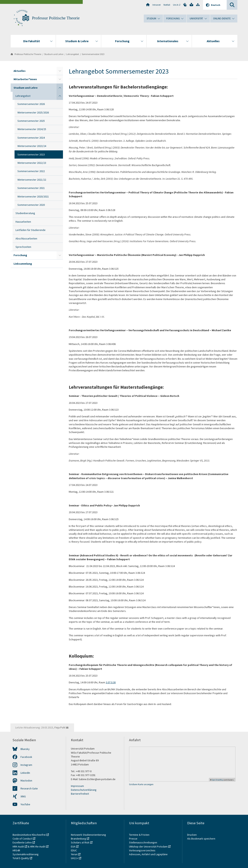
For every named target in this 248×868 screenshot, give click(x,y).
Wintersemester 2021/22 (32, 180)
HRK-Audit (18, 847)
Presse (133, 839)
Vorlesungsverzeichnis (143, 850)
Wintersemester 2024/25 (32, 129)
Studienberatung (25, 213)
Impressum (77, 786)
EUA (73, 847)
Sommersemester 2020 (31, 205)
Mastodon (26, 781)
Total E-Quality (21, 858)
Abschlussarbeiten (26, 238)
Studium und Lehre (54, 54)
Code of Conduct (22, 839)
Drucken (192, 835)
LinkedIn (25, 773)
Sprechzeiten (23, 247)
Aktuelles (20, 71)
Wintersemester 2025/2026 (33, 112)
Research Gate (29, 788)
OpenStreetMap (218, 780)
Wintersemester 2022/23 (32, 163)
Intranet (157, 5)
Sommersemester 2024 (31, 138)
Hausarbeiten (23, 222)
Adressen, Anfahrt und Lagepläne (148, 854)
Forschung (20, 255)
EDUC (74, 850)
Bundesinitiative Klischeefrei (29, 835)
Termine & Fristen (139, 835)
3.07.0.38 (111, 682)
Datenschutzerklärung (84, 790)
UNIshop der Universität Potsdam (148, 847)
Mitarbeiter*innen (25, 79)
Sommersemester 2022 (31, 171)
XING (23, 796)
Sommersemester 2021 (31, 188)
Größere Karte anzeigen (141, 784)
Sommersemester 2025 (31, 121)
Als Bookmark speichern (201, 839)
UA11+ (74, 858)
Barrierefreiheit (80, 794)
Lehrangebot (73, 54)
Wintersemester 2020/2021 (33, 196)
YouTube (25, 804)
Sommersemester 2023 (93, 54)
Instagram (26, 765)
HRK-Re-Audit (38, 847)
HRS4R (16, 850)
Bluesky (25, 749)
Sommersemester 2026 (31, 104)
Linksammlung (23, 264)
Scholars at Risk (80, 842)
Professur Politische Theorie (56, 18)
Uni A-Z (177, 5)
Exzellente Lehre (22, 842)
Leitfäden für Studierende (31, 230)
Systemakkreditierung (26, 854)
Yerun (74, 854)
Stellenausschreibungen (143, 842)
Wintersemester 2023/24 (32, 146)
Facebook (26, 757)
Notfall (167, 5)
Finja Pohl (60, 727)
